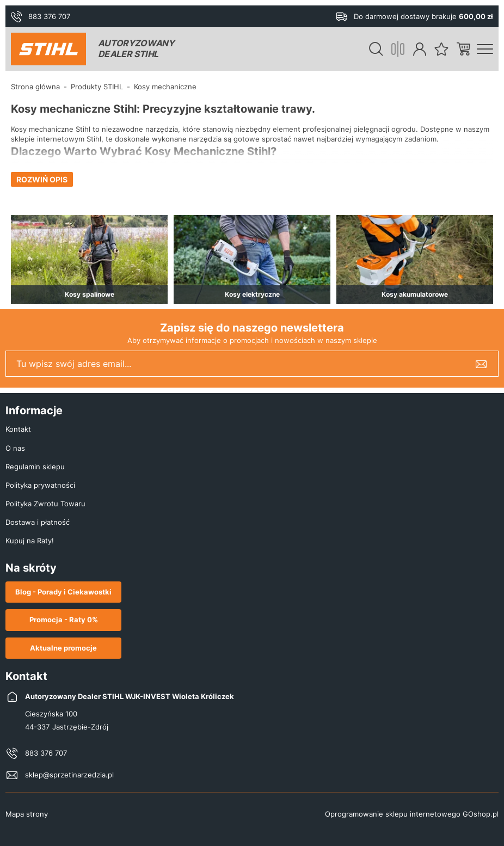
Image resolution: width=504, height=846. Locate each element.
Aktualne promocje (63, 648)
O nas (15, 448)
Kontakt (18, 429)
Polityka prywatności (40, 485)
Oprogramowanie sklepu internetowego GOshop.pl (412, 814)
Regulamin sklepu (35, 467)
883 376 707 (49, 16)
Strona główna (35, 87)
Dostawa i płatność (38, 522)
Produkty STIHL (97, 87)
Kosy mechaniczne (165, 87)
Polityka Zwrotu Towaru (45, 504)
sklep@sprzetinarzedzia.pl (69, 775)
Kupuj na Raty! (30, 541)
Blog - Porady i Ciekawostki (63, 592)
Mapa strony (27, 814)
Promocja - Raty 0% (64, 620)
